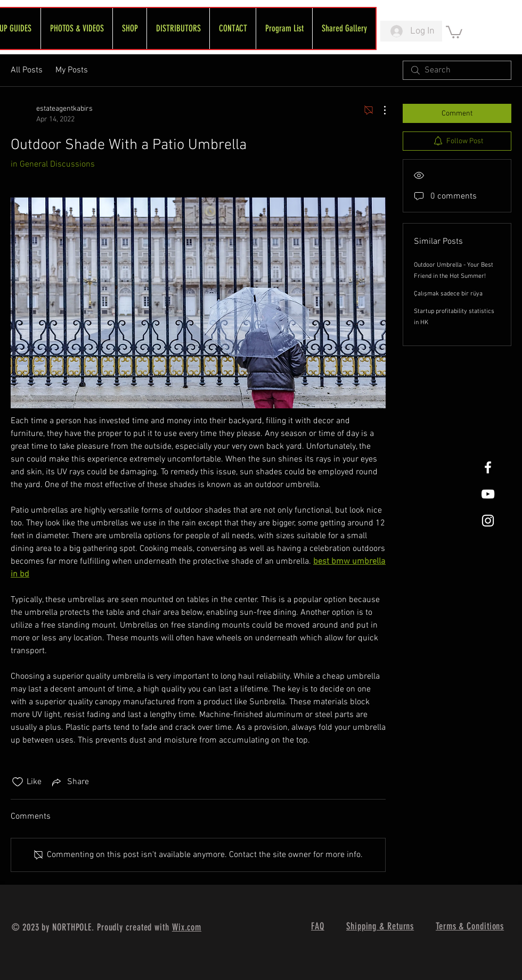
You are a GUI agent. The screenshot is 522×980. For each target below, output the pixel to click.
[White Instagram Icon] (488, 521)
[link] (454, 31)
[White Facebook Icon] (488, 467)
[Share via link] (70, 782)
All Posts (27, 70)
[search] (457, 70)
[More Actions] (379, 110)
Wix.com (187, 927)
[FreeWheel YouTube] (488, 494)
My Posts (72, 70)
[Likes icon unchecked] (18, 782)
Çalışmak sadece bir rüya (448, 294)
